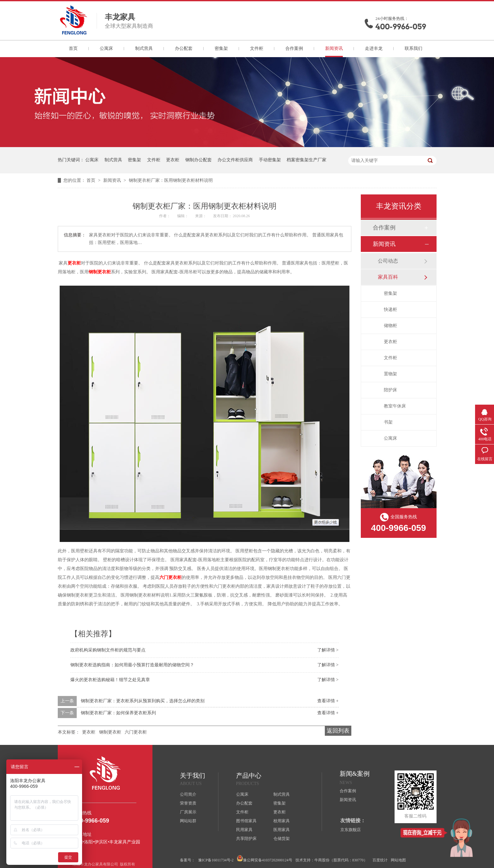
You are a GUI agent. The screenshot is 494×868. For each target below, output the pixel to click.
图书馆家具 (246, 821)
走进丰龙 (374, 48)
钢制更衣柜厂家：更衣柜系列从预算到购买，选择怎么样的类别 (143, 701)
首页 (73, 48)
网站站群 (188, 821)
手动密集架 (270, 160)
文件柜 (257, 48)
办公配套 (184, 48)
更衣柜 (173, 160)
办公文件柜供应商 (235, 160)
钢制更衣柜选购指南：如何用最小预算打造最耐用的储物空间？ (132, 665)
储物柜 (390, 326)
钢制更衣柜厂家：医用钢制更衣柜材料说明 (171, 180)
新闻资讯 (334, 48)
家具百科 (388, 277)
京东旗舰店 (351, 830)
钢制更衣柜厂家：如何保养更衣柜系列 (118, 713)
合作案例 (294, 48)
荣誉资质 (188, 803)
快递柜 (390, 309)
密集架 (221, 48)
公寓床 (106, 48)
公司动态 (388, 261)
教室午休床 (395, 406)
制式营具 (144, 48)
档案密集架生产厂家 (307, 160)
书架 (388, 422)
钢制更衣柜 (100, 272)
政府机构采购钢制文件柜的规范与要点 (108, 650)
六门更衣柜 (170, 577)
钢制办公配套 (199, 160)
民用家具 (244, 830)
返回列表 (338, 731)
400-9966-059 (401, 27)
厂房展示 (188, 812)
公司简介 (188, 794)
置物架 (390, 374)
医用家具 (282, 830)
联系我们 (414, 48)
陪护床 (390, 390)
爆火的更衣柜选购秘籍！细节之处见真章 (110, 680)
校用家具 (282, 821)
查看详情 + (328, 701)
